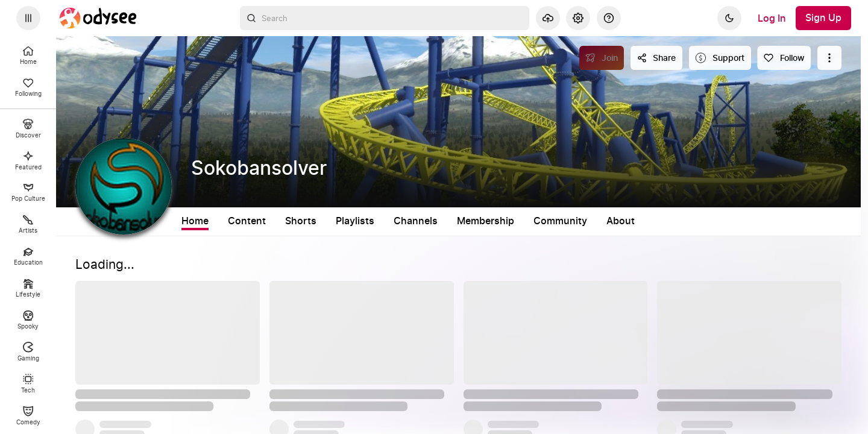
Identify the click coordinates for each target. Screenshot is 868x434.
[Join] (602, 58)
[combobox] (385, 18)
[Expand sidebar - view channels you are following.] (28, 18)
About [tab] (621, 221)
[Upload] (548, 18)
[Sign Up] (823, 18)
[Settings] (578, 18)
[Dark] (729, 18)
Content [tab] (247, 221)
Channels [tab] (416, 221)
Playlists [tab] (355, 221)
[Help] (609, 18)
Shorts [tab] (301, 221)
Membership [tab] (486, 221)
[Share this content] (656, 58)
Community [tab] (560, 221)
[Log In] (772, 18)
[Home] (98, 18)
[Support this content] (720, 58)
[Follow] (784, 58)
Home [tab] (195, 221)
